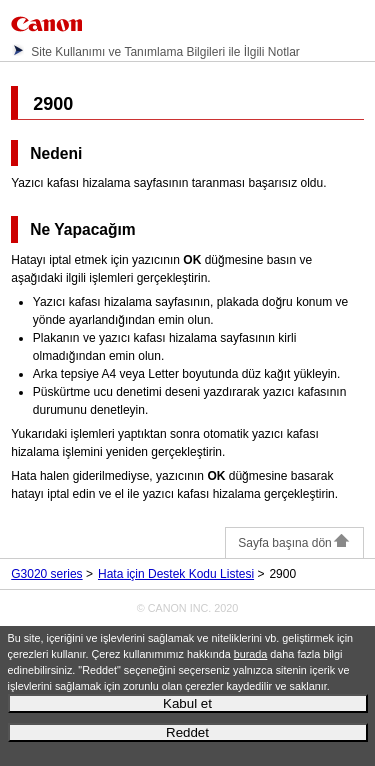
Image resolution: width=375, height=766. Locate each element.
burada (251, 654)
